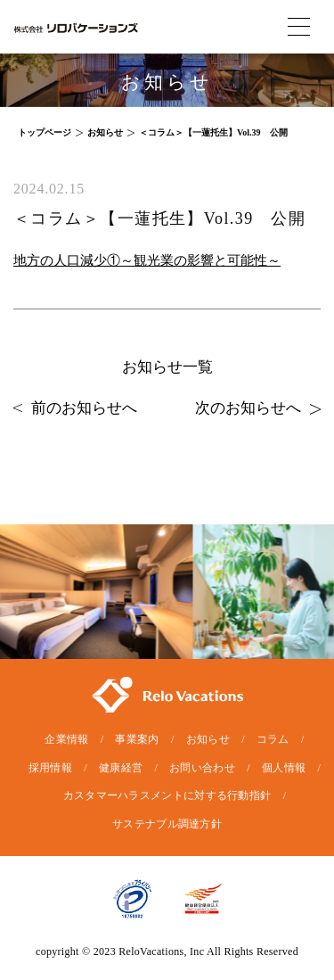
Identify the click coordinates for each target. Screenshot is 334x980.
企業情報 (66, 739)
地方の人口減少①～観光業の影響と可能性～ (147, 260)
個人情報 (284, 768)
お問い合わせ (202, 768)
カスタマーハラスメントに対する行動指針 (167, 795)
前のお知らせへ (75, 408)
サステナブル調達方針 (167, 824)
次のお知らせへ (258, 408)
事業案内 (137, 739)
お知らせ (208, 739)
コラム (273, 739)
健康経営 (121, 768)
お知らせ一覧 (167, 367)
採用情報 (50, 768)
